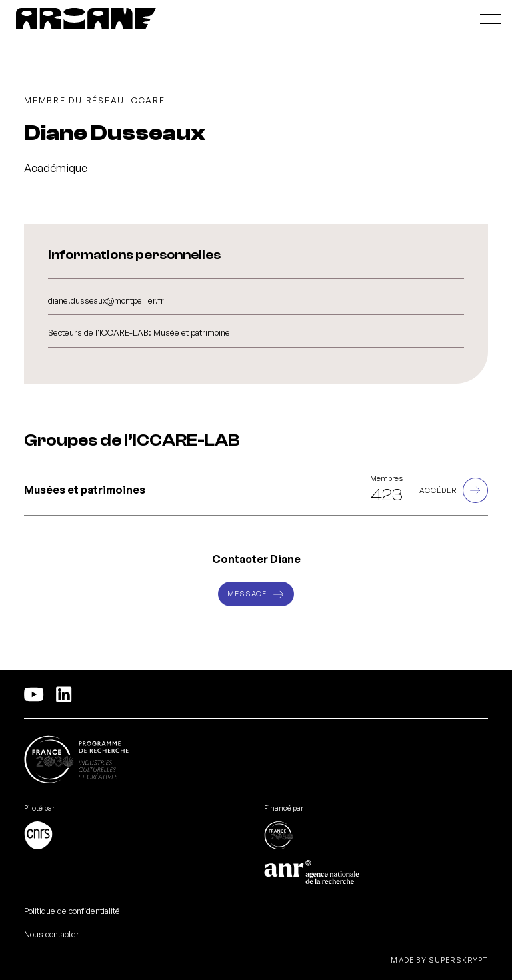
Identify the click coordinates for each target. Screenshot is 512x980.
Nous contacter (52, 934)
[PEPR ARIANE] (86, 19)
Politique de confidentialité (72, 911)
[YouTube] (34, 694)
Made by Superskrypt (439, 960)
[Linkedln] (64, 694)
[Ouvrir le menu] (491, 19)
